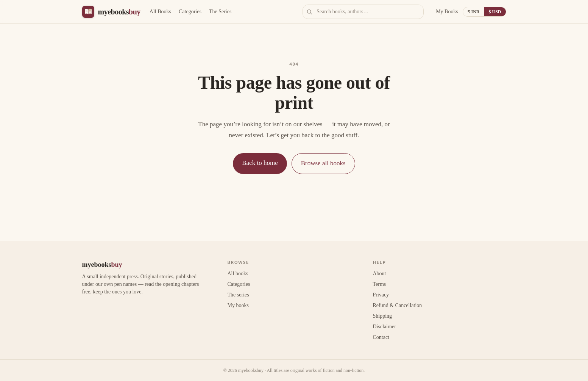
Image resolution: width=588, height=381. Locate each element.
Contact (381, 337)
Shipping (383, 316)
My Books (447, 12)
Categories (190, 12)
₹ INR (474, 12)
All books (238, 274)
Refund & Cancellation (398, 305)
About (380, 274)
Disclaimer (384, 327)
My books (238, 305)
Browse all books (323, 163)
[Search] (309, 12)
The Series (220, 12)
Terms (380, 284)
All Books (160, 12)
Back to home (260, 163)
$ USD (495, 12)
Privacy (381, 295)
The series (238, 295)
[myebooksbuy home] (111, 12)
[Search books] (363, 12)
